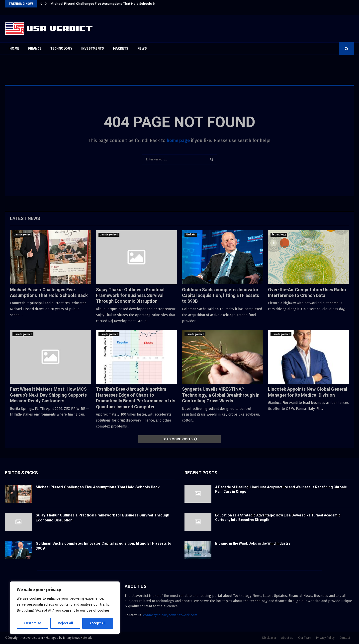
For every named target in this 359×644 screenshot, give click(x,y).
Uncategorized (23, 235)
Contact (345, 638)
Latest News (25, 218)
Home (14, 48)
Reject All (65, 623)
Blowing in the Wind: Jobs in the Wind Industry (253, 543)
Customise (33, 623)
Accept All (98, 623)
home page (178, 141)
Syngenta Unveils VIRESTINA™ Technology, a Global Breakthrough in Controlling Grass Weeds (221, 395)
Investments (93, 48)
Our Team (305, 638)
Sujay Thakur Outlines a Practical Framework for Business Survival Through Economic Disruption (130, 295)
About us (287, 638)
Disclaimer (269, 638)
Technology (61, 48)
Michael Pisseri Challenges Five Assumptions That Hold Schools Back (105, 4)
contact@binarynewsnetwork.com (170, 615)
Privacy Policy (325, 638)
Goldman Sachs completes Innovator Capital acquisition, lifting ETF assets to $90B (221, 295)
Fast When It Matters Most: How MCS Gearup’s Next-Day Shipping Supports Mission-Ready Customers (48, 395)
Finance (35, 48)
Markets (121, 48)
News (142, 48)
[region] (65, 608)
